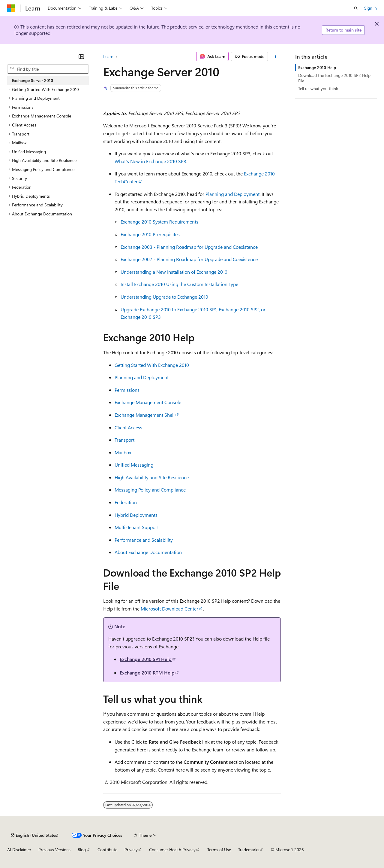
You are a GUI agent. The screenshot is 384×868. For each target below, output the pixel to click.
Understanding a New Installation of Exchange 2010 (174, 272)
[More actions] (276, 56)
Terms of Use (219, 850)
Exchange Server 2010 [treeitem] (33, 80)
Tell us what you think (318, 88)
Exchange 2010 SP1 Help (146, 659)
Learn (108, 56)
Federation (126, 502)
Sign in (370, 8)
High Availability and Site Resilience (152, 477)
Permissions (127, 390)
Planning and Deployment (232, 194)
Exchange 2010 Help (317, 67)
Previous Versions (54, 850)
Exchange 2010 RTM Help (147, 673)
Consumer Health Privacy (172, 850)
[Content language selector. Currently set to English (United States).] (35, 835)
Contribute (107, 850)
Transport (124, 440)
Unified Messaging (134, 465)
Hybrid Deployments (136, 515)
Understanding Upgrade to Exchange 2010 (164, 297)
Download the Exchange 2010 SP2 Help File (334, 78)
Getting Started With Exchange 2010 (152, 365)
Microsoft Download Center (169, 609)
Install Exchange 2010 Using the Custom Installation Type (179, 284)
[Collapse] (81, 56)
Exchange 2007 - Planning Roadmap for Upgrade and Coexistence (189, 259)
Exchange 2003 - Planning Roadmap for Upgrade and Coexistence (189, 247)
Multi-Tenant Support (137, 527)
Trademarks (249, 850)
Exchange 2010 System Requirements (159, 222)
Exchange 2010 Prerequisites (150, 234)
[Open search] (356, 8)
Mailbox (123, 452)
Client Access (128, 427)
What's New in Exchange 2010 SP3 (150, 161)
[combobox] (48, 69)
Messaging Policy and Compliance (150, 490)
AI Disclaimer (19, 850)
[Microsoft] (11, 8)
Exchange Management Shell (145, 415)
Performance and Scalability (144, 540)
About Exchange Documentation (148, 552)
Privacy (131, 850)
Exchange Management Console (148, 402)
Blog (82, 850)
